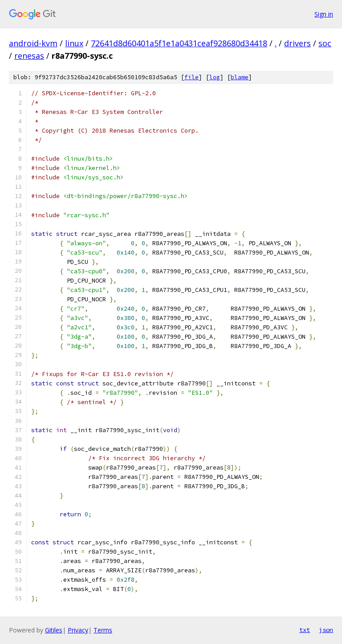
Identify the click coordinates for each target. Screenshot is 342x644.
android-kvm (33, 43)
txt (305, 630)
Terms (103, 630)
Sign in (324, 14)
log (215, 77)
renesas (29, 56)
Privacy (78, 630)
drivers (297, 43)
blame (240, 77)
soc (325, 43)
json (326, 630)
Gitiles (54, 630)
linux (74, 43)
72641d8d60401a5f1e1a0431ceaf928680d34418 (179, 43)
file (191, 77)
